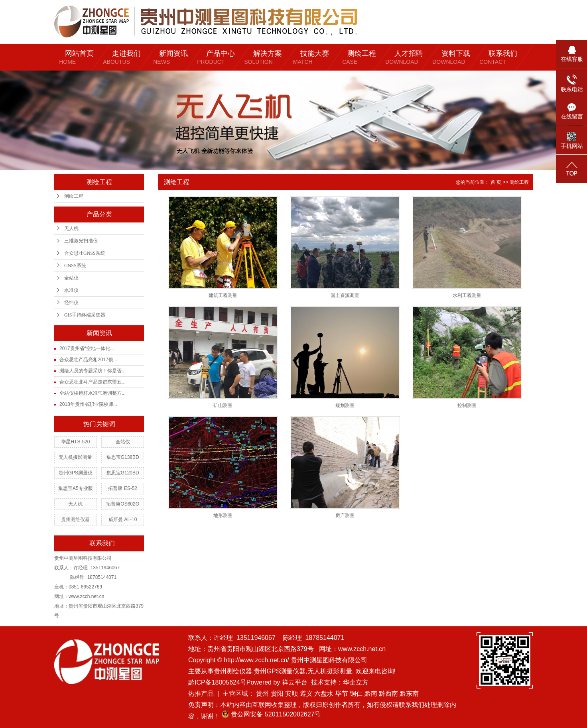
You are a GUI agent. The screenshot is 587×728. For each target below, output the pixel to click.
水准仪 (71, 290)
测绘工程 (74, 196)
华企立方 (356, 682)
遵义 (306, 694)
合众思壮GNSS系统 (85, 253)
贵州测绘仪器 (75, 519)
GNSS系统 (75, 266)
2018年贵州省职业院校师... (88, 404)
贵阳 (277, 694)
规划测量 (345, 405)
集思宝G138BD (123, 457)
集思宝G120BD (123, 473)
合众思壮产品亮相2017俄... (88, 360)
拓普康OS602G (123, 504)
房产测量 (345, 516)
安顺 (292, 694)
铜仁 (356, 694)
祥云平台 (295, 682)
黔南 (371, 694)
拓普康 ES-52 (123, 488)
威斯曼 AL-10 (123, 519)
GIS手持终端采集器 (85, 315)
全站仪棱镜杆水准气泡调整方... (93, 393)
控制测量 (467, 405)
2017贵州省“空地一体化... (87, 348)
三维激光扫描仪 (81, 241)
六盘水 (324, 694)
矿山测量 (223, 405)
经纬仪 (71, 303)
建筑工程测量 (223, 295)
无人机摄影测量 (75, 457)
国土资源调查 (345, 295)
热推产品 (201, 694)
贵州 (262, 694)
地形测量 (223, 516)
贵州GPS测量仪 (76, 473)
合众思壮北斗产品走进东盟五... (93, 382)
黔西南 (388, 694)
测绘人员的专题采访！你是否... (93, 371)
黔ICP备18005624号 (217, 682)
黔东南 (409, 694)
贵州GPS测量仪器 (280, 671)
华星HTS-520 (75, 442)
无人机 (71, 228)
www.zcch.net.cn (362, 649)
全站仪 (71, 278)
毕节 (342, 694)
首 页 (496, 182)
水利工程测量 (467, 295)
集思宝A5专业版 (76, 488)
